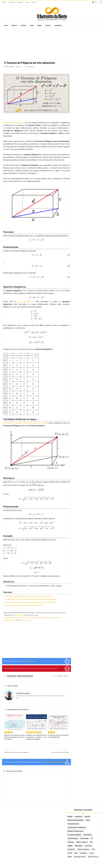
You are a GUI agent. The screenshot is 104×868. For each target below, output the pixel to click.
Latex (32, 25)
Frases (78, 96)
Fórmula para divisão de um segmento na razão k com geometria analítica (36, 737)
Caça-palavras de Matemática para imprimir (17, 831)
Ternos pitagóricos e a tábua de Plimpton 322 (25, 605)
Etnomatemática (82, 100)
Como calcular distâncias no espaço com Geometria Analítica (31, 602)
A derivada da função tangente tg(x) (17, 838)
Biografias (87, 81)
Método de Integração (84, 63)
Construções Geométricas (85, 60)
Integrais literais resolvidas (81, 844)
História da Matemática (84, 52)
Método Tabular (76, 832)
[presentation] (29, 179)
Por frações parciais (78, 838)
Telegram (31, 661)
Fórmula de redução (78, 847)
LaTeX (78, 92)
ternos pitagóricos (26, 302)
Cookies (27, 2)
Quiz (84, 92)
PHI (91, 78)
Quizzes (48, 25)
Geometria (12, 676)
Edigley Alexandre (77, 863)
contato (40, 668)
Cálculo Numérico (82, 89)
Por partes (75, 829)
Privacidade (12, 2)
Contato (4, 2)
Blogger (58, 863)
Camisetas (58, 25)
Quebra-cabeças (82, 78)
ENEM (85, 96)
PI (87, 74)
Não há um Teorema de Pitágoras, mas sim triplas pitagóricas (31, 599)
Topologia (92, 92)
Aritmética (80, 85)
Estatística (89, 85)
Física (78, 56)
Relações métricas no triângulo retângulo (19, 845)
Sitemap (22, 818)
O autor (31, 818)
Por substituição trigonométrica (82, 841)
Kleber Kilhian (19, 615)
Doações (61, 818)
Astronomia (80, 74)
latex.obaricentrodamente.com (55, 762)
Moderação (20, 2)
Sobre (39, 25)
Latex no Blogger (44, 849)
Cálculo (24, 25)
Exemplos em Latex (45, 846)
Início (6, 25)
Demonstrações (88, 56)
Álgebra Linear (81, 103)
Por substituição (77, 835)
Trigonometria (92, 70)
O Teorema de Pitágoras (13, 123)
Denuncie (34, 2)
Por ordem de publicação (47, 829)
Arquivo (14, 25)
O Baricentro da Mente (31, 863)
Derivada (94, 74)
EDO (92, 89)
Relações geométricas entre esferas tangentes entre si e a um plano (15, 737)
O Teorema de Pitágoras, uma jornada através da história (29, 596)
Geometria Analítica (25, 676)
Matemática (80, 70)
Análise (78, 81)
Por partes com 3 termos (80, 850)
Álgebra (79, 49)
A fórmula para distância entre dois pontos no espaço (25, 423)
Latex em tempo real (46, 843)
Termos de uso (26, 620)
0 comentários (29, 67)
